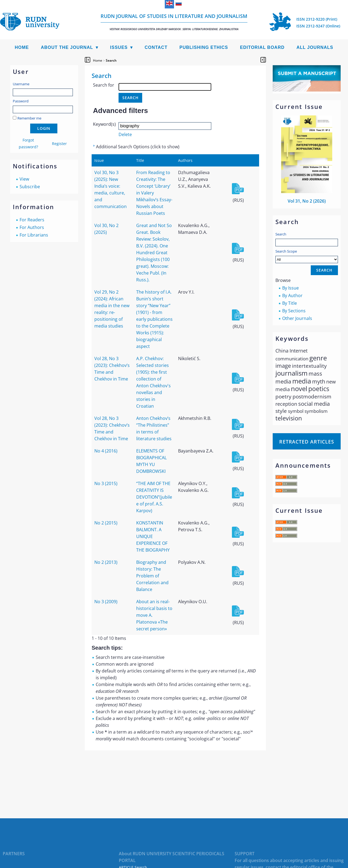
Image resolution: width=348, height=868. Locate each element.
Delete (125, 134)
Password (21, 101)
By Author (292, 295)
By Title (290, 303)
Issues (119, 47)
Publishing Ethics (204, 47)
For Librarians (34, 235)
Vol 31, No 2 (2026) (307, 201)
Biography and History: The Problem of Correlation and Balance (152, 576)
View (24, 179)
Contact (156, 47)
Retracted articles (307, 442)
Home (22, 47)
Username (21, 84)
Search (281, 234)
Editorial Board (262, 47)
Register (59, 144)
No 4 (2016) (106, 451)
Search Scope (307, 256)
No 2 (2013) (106, 562)
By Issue (290, 288)
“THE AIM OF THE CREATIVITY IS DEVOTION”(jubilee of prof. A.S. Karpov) (154, 497)
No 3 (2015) (106, 483)
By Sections (294, 311)
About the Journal (67, 47)
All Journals (315, 47)
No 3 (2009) (106, 602)
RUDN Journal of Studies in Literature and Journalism (174, 22)
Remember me (29, 118)
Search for (104, 85)
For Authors (32, 227)
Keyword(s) (104, 124)
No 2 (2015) (106, 523)
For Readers (32, 220)
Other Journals (297, 318)
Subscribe (30, 187)
